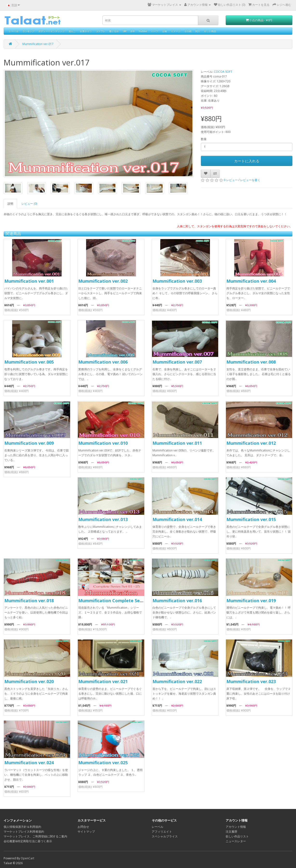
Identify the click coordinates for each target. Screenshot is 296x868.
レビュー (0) (29, 204)
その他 (188, 31)
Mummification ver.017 (38, 44)
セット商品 (210, 31)
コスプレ (100, 31)
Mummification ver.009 (29, 443)
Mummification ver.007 (177, 362)
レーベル (14, 31)
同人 (198, 31)
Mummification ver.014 (177, 519)
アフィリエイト (162, 832)
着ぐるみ (114, 31)
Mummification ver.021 (103, 681)
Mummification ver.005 (29, 362)
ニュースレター (236, 841)
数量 (204, 139)
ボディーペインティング (52, 31)
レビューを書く (250, 180)
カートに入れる (247, 161)
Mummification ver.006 (103, 362)
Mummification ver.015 (251, 519)
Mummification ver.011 (177, 443)
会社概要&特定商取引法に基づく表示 (28, 841)
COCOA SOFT (223, 72)
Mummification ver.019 (251, 600)
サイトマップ (86, 832)
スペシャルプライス (165, 836)
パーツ (155, 31)
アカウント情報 (236, 827)
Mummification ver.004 (251, 281)
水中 (132, 31)
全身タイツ (86, 31)
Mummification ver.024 (29, 763)
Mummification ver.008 (251, 362)
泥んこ (72, 31)
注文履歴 (231, 832)
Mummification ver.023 (251, 681)
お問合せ (83, 827)
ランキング (28, 31)
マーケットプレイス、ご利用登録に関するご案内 (35, 836)
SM (124, 31)
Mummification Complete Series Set (117, 600)
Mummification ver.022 (177, 681)
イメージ (176, 31)
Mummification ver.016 (177, 600)
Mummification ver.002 (103, 281)
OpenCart (27, 858)
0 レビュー (231, 180)
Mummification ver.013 (103, 519)
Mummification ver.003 (177, 281)
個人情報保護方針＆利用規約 (22, 827)
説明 (10, 204)
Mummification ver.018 (29, 600)
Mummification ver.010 (103, 443)
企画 (164, 31)
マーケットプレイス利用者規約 (24, 832)
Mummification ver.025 (103, 763)
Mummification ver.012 (251, 443)
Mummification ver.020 (29, 681)
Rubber (143, 31)
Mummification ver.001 (29, 281)
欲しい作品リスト (237, 836)
